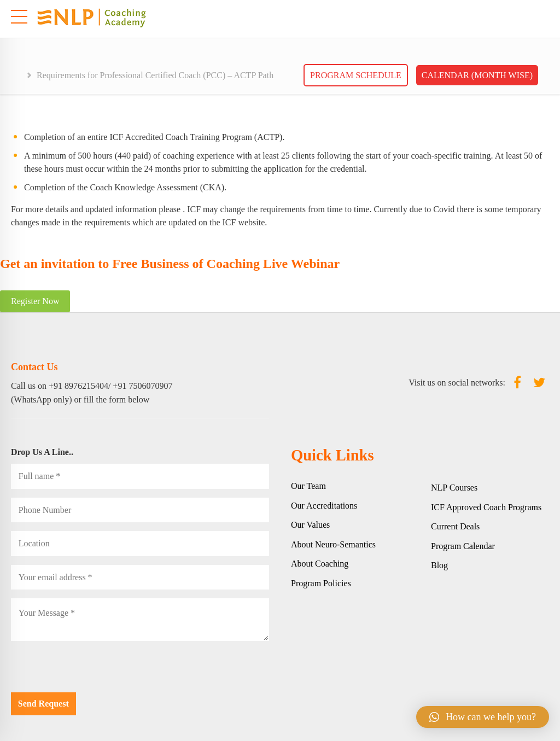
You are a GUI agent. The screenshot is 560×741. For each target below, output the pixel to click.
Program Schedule (356, 75)
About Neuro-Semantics (333, 544)
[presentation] (94, 671)
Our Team (308, 486)
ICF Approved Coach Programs (486, 507)
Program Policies (321, 583)
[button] (483, 717)
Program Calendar (463, 546)
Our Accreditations (324, 506)
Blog (439, 565)
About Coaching (320, 564)
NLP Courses (454, 488)
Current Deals (455, 526)
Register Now (35, 301)
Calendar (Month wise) (477, 75)
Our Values (310, 525)
